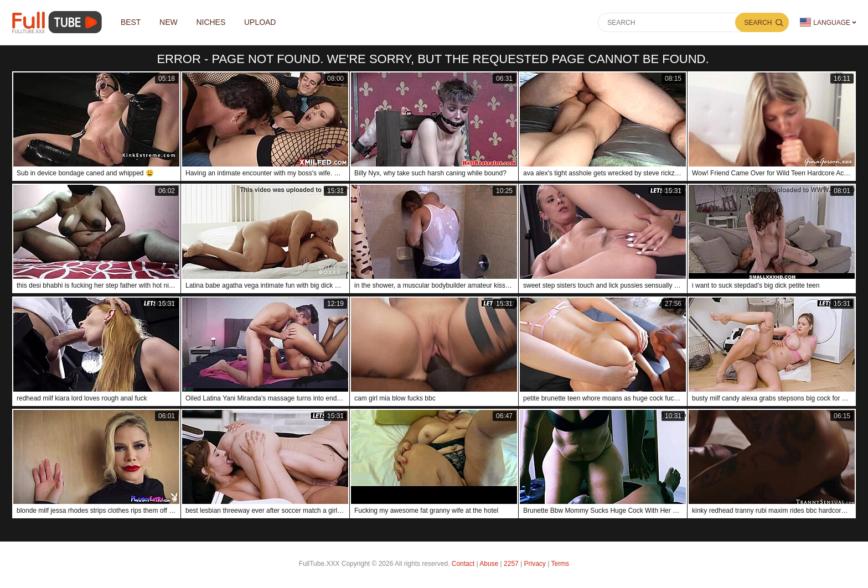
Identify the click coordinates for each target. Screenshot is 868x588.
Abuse (489, 564)
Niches (211, 23)
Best (131, 23)
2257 (511, 564)
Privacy (535, 564)
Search (758, 23)
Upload (261, 23)
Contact (463, 564)
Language (825, 22)
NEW (169, 23)
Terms (560, 564)
